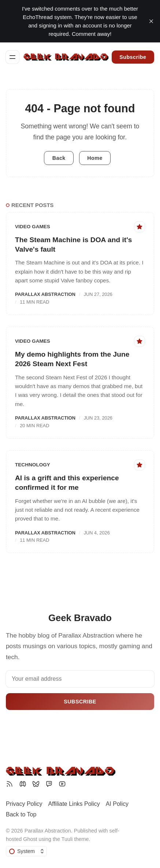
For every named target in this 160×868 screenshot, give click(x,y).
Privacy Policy (24, 804)
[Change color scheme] (26, 851)
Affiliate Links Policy (74, 804)
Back (59, 158)
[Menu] (12, 57)
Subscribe (133, 57)
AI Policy (117, 804)
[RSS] (10, 784)
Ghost (30, 839)
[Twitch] (49, 784)
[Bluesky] (36, 784)
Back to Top (21, 814)
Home (95, 158)
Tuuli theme (75, 839)
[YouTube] (62, 784)
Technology (33, 465)
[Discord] (23, 784)
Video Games (33, 227)
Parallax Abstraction (45, 294)
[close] (151, 21)
